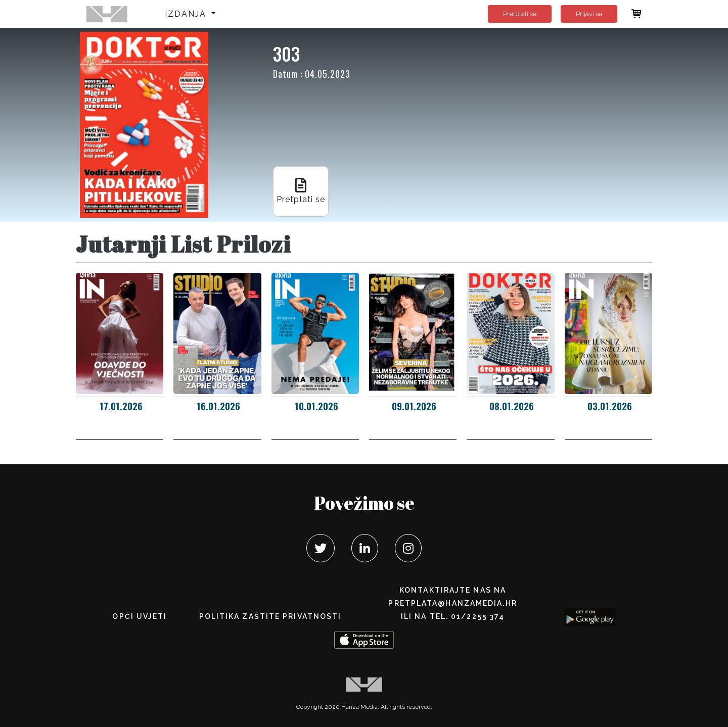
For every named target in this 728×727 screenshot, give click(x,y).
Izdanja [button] (187, 14)
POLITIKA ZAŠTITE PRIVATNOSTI (270, 616)
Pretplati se (520, 14)
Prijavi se (589, 14)
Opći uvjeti (140, 616)
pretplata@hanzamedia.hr (452, 603)
